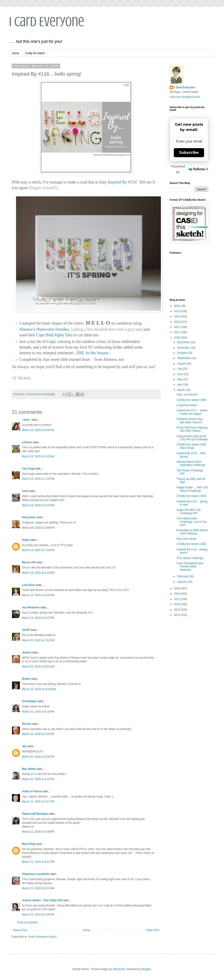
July (180, 369)
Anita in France (32, 791)
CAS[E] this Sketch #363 (191, 496)
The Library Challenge (190, 558)
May (180, 379)
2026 (177, 306)
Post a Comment (27, 922)
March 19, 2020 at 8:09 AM (38, 430)
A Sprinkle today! (187, 405)
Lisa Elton (28, 585)
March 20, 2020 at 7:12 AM (38, 640)
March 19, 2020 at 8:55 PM (38, 595)
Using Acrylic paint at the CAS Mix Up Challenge (192, 438)
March (181, 390)
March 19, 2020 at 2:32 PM (38, 505)
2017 (177, 599)
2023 (177, 322)
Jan (24, 746)
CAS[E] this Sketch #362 (191, 544)
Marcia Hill (29, 562)
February (183, 576)
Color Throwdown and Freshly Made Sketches (190, 567)
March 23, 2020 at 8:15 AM (38, 888)
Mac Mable (29, 769)
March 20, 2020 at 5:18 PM (38, 734)
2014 (177, 615)
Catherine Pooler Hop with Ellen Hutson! (189, 421)
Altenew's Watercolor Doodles (44, 329)
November (184, 348)
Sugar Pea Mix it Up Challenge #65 (189, 511)
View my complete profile (185, 97)
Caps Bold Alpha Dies (54, 335)
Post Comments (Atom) (42, 937)
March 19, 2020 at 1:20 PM (38, 479)
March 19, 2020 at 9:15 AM (38, 456)
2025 (177, 311)
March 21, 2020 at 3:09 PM (38, 832)
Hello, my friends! (187, 395)
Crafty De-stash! (35, 53)
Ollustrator (119, 969)
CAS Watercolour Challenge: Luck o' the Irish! (192, 522)
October (182, 353)
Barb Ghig (29, 844)
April (180, 385)
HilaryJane (29, 517)
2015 (177, 610)
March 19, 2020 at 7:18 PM (38, 550)
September (184, 358)
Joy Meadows (31, 607)
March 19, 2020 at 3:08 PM (38, 528)
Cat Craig (28, 469)
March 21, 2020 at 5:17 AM (38, 802)
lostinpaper (29, 701)
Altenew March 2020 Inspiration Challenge (191, 463)
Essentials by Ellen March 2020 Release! (192, 532)
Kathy (26, 540)
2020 (177, 338)
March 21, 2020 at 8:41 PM (38, 862)
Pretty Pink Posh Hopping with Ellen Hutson (192, 429)
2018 (177, 594)
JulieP (26, 630)
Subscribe (189, 153)
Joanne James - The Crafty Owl (42, 900)
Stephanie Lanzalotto (36, 874)
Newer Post (20, 930)
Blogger (146, 969)
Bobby (26, 679)
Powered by (190, 169)
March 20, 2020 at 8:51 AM (38, 667)
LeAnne (27, 442)
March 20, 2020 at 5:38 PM (38, 757)
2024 (177, 316)
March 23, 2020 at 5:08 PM (38, 915)
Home (16, 53)
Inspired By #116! (122, 182)
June (180, 374)
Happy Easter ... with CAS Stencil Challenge (192, 489)
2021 (177, 332)
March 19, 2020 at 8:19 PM (38, 573)
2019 (177, 588)
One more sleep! (187, 539)
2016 (177, 604)
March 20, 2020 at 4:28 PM (38, 712)
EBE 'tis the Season (92, 353)
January (182, 582)
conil (25, 491)
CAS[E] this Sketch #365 (191, 400)
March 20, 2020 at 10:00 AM (39, 689)
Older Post (153, 930)
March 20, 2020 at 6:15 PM (38, 779)
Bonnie (27, 724)
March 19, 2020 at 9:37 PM (38, 618)
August (182, 364)
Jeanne (27, 653)
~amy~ (26, 420)
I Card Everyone (47, 22)
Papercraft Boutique (35, 814)
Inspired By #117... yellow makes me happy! (192, 412)
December (184, 342)
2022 (177, 327)
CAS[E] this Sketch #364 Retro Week (191, 446)
